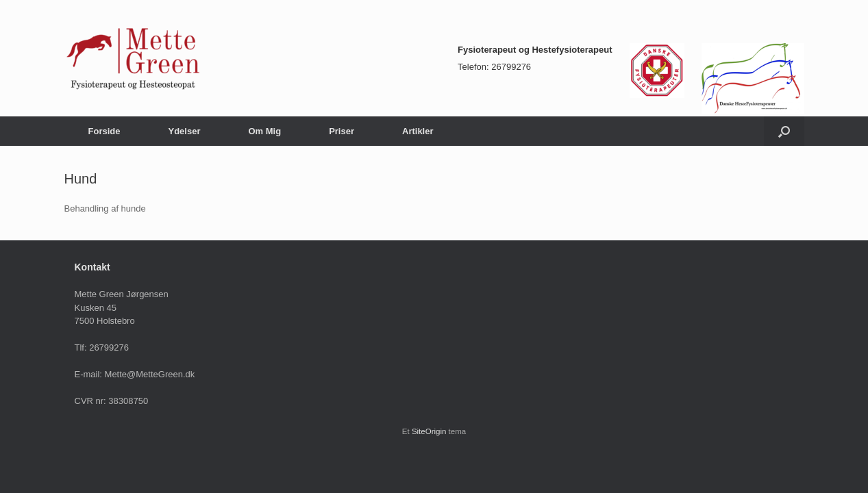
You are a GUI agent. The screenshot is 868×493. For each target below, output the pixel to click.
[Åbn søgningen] (784, 131)
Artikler (418, 131)
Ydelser (184, 131)
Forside (104, 131)
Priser (342, 131)
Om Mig (264, 131)
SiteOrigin (429, 431)
